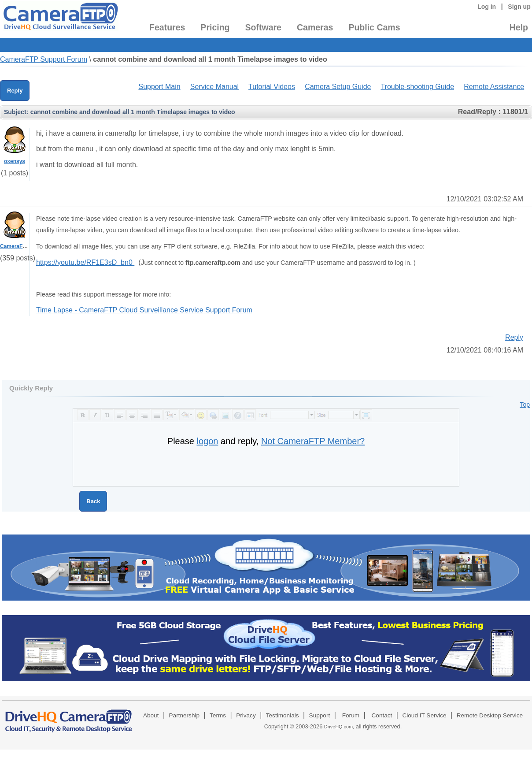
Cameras (315, 27)
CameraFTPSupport (25, 246)
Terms (218, 715)
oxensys (15, 161)
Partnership (185, 715)
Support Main (159, 87)
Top (525, 405)
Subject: (16, 112)
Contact (382, 715)
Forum (351, 715)
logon (208, 441)
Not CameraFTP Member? (313, 441)
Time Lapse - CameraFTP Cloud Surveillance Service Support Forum (144, 310)
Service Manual (214, 87)
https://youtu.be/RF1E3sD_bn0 (85, 262)
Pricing (215, 27)
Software (263, 27)
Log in (487, 7)
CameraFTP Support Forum (44, 59)
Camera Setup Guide (338, 87)
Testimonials (283, 715)
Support (320, 715)
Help (519, 27)
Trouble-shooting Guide (417, 87)
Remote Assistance (494, 87)
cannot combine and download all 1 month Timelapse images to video (210, 59)
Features (167, 27)
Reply (15, 91)
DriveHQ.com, (339, 727)
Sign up (519, 7)
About (151, 715)
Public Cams (374, 27)
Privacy (246, 715)
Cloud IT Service (424, 715)
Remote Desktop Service (490, 715)
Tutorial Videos (272, 87)
